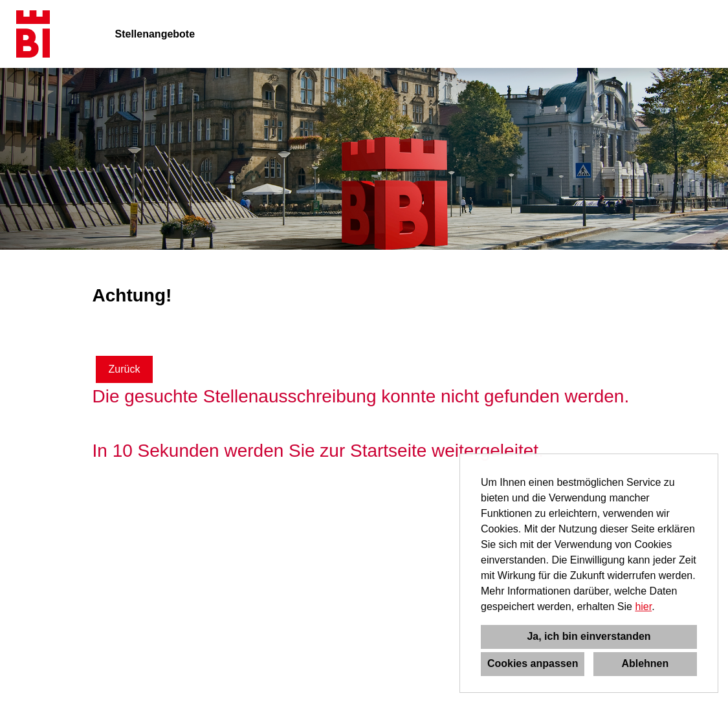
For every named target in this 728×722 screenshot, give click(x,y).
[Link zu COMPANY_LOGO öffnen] (33, 34)
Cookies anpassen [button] (533, 663)
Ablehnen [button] (645, 663)
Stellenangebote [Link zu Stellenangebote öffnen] (155, 34)
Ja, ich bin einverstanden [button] (589, 636)
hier (643, 607)
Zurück (125, 369)
